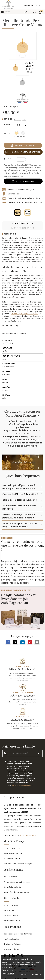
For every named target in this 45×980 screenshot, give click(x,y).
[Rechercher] (26, 12)
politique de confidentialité (22, 785)
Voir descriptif (11, 106)
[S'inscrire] (38, 753)
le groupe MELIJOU (28, 835)
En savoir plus (8, 970)
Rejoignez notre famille (19, 747)
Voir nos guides (20, 120)
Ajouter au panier (25, 181)
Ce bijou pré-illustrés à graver (24, 314)
